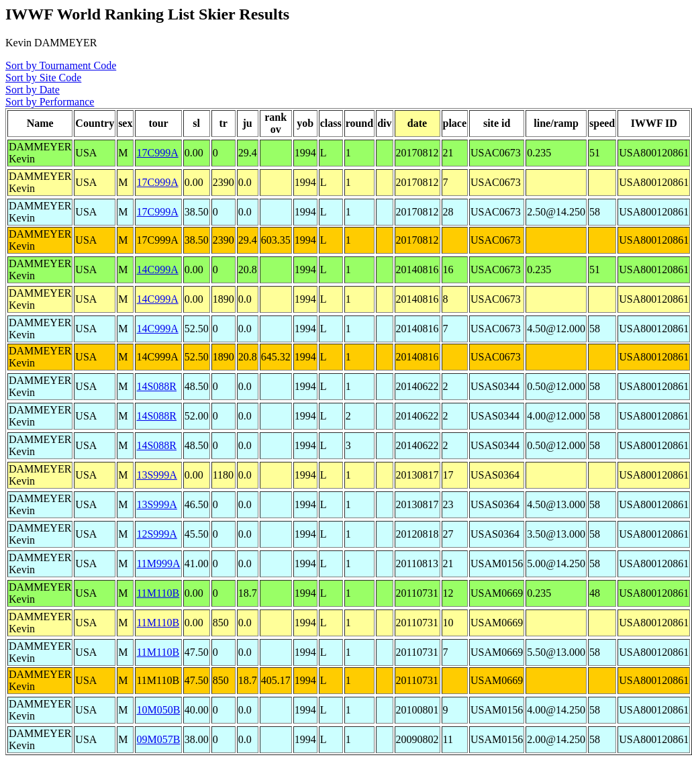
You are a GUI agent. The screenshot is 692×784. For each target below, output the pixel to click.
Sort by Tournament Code (61, 65)
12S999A (156, 534)
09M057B (158, 739)
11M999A (158, 563)
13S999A (156, 475)
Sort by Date (33, 90)
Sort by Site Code (43, 78)
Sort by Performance (50, 102)
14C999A (157, 269)
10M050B (158, 710)
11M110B (158, 593)
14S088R (156, 386)
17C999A (157, 153)
